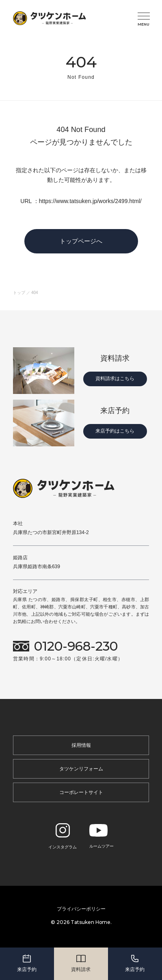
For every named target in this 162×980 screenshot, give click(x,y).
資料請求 (81, 963)
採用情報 (81, 745)
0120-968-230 (76, 646)
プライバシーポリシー (81, 909)
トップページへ (81, 241)
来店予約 (27, 963)
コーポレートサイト (81, 792)
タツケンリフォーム (81, 769)
